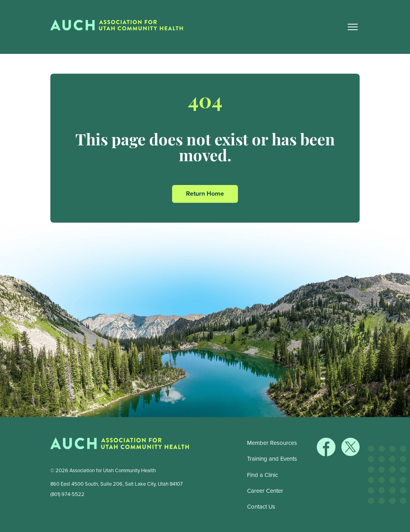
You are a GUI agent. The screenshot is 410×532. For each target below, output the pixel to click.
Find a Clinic (262, 475)
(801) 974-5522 (67, 494)
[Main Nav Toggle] (353, 27)
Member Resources (272, 443)
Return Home (205, 194)
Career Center (265, 491)
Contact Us (261, 507)
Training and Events (272, 459)
